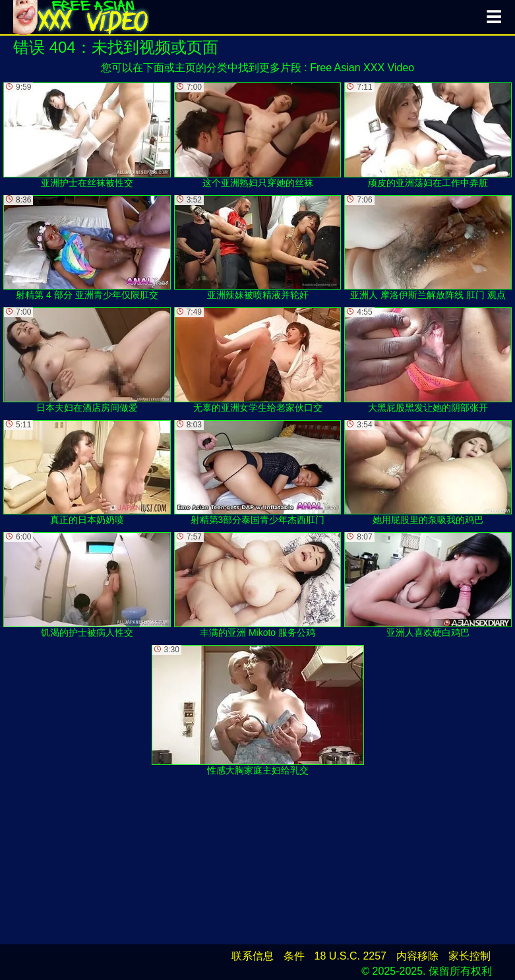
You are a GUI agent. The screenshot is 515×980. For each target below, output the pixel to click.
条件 (294, 956)
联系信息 (253, 956)
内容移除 (417, 956)
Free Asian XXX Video (362, 68)
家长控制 (470, 956)
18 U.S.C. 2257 (350, 956)
